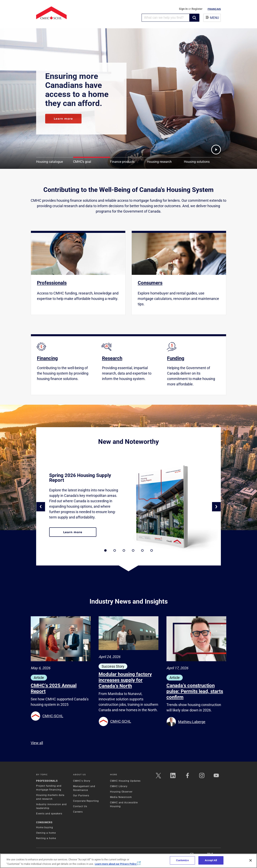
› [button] (216, 506)
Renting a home (46, 838)
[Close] (251, 860)
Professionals (47, 781)
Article (39, 678)
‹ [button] (41, 506)
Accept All (211, 860)
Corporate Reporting (86, 801)
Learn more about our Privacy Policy (118, 864)
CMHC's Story (82, 781)
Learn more (63, 119)
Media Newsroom (121, 797)
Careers (78, 812)
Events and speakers (49, 814)
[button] (194, 18)
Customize (182, 860)
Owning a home (46, 833)
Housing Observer (121, 792)
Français (214, 9)
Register (197, 9)
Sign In (184, 9)
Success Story (113, 666)
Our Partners (81, 796)
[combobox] (166, 18)
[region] (128, 861)
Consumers (44, 822)
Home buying (45, 827)
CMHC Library (119, 786)
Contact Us (80, 806)
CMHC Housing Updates (125, 781)
